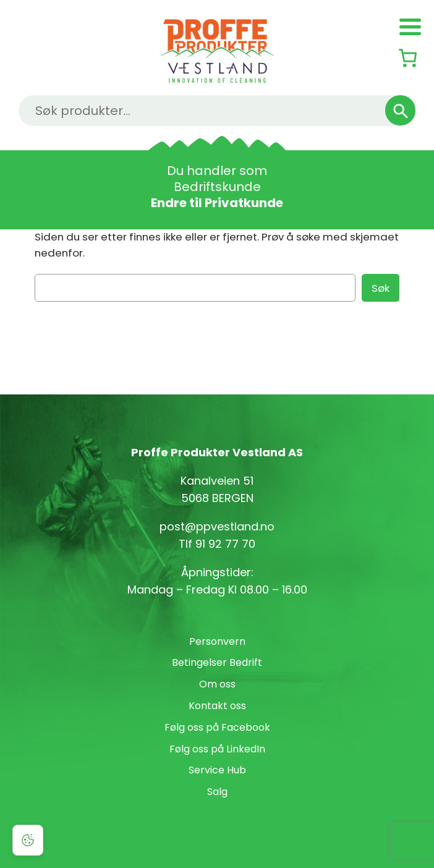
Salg (217, 792)
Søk (381, 288)
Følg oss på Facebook (217, 727)
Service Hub (217, 770)
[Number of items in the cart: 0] (407, 57)
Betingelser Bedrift (217, 662)
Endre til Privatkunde (217, 203)
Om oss (217, 684)
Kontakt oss (217, 706)
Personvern (217, 641)
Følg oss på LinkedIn (217, 749)
